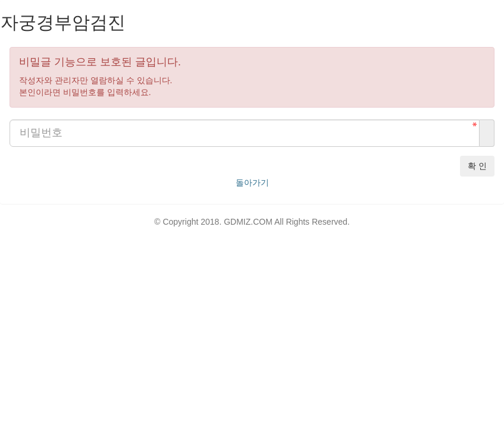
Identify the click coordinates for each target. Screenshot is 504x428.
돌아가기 (252, 182)
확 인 (477, 166)
